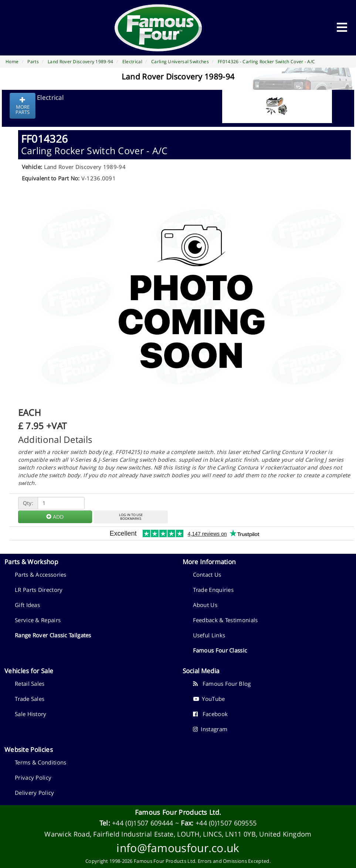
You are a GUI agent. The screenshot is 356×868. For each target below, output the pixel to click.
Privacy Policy (33, 777)
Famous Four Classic (220, 650)
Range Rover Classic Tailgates (53, 635)
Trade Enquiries (213, 590)
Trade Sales (30, 699)
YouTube (209, 699)
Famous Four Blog (222, 684)
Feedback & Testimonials (226, 620)
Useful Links (209, 635)
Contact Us (207, 574)
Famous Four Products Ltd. (178, 812)
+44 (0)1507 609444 (143, 823)
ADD (55, 517)
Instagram (210, 729)
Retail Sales (30, 684)
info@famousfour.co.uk (178, 848)
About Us (205, 605)
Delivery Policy (35, 793)
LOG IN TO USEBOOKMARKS (131, 517)
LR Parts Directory (39, 590)
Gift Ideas (27, 605)
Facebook (211, 714)
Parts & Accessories (41, 574)
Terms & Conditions (40, 762)
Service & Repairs (38, 620)
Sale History (31, 714)
